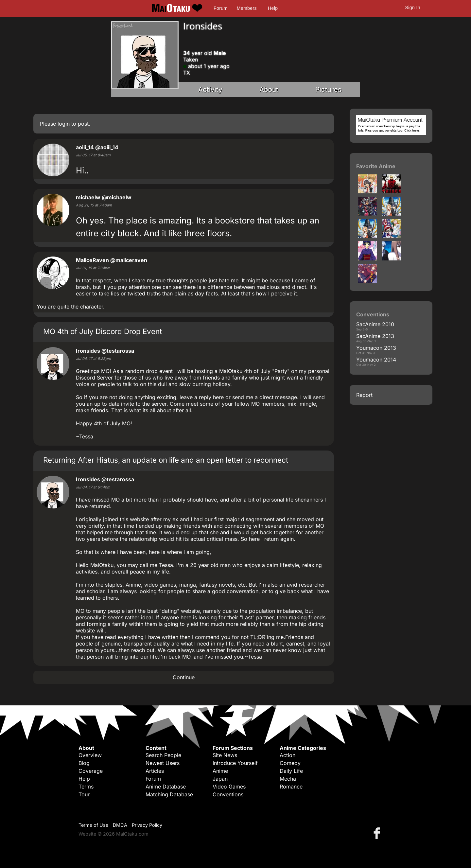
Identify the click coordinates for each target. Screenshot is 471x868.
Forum (220, 8)
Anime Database (166, 787)
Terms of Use (93, 825)
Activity (210, 89)
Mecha (288, 779)
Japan (220, 779)
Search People (163, 755)
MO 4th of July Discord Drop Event (103, 331)
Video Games (229, 787)
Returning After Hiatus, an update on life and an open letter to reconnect (166, 460)
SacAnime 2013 (375, 336)
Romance (291, 787)
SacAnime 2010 (375, 324)
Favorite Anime (376, 166)
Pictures (328, 89)
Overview (90, 755)
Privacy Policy (147, 825)
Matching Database (169, 794)
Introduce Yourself (235, 763)
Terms (86, 787)
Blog (84, 763)
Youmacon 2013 (376, 348)
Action (288, 755)
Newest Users (163, 763)
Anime (220, 771)
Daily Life (291, 771)
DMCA (120, 825)
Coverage (91, 771)
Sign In (413, 8)
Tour (84, 794)
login (64, 124)
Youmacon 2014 (376, 360)
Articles (155, 771)
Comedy (290, 763)
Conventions (228, 794)
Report (364, 395)
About (269, 89)
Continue (184, 677)
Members (247, 8)
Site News (225, 755)
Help (273, 8)
